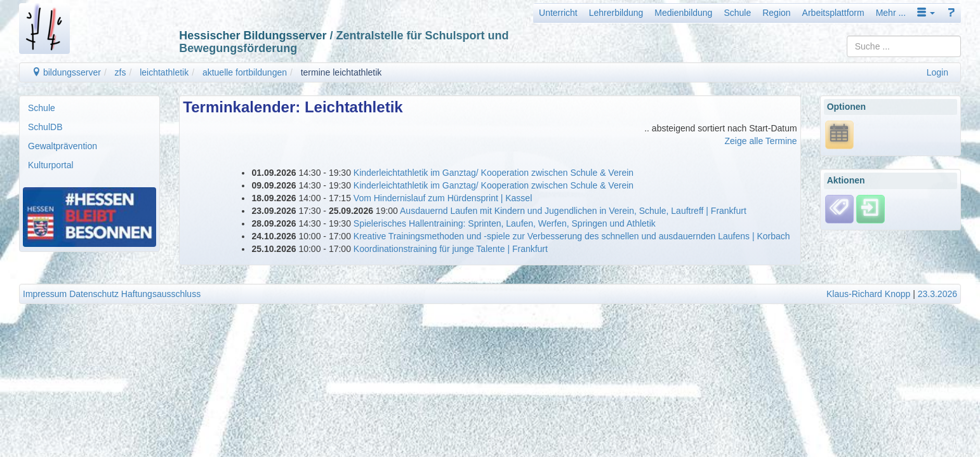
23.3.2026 (937, 294)
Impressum (45, 294)
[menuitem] (89, 108)
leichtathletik (164, 72)
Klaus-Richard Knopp (868, 294)
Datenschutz (94, 294)
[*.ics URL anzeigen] (839, 134)
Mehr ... (891, 13)
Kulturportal (51, 165)
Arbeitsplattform (833, 13)
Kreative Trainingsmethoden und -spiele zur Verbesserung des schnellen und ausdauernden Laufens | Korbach (572, 236)
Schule (737, 13)
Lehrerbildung (616, 13)
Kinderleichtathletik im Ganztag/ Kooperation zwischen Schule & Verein (493, 173)
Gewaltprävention (63, 146)
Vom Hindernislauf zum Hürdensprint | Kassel (443, 198)
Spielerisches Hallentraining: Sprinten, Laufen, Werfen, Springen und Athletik (505, 223)
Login (937, 72)
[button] (926, 13)
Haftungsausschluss (161, 294)
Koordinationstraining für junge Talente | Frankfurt (451, 249)
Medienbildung (683, 13)
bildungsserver (66, 72)
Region (776, 13)
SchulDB (45, 127)
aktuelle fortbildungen (245, 72)
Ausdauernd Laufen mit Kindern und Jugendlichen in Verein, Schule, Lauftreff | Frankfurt (573, 211)
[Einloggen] (871, 208)
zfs (121, 72)
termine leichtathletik (341, 72)
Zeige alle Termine (761, 141)
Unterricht (558, 13)
